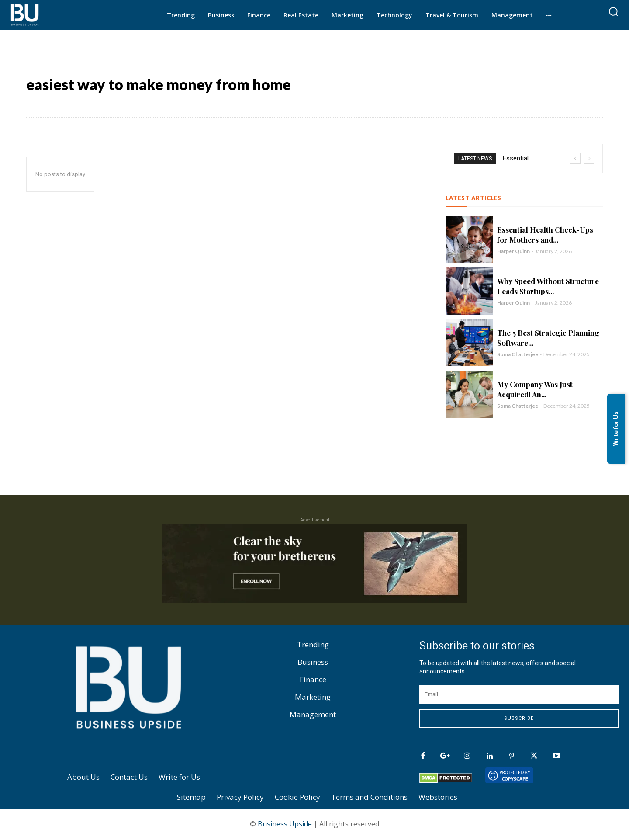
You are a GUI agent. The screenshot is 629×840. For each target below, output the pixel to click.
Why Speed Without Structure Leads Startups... (548, 287)
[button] (613, 11)
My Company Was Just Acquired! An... (535, 390)
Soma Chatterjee (518, 356)
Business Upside (285, 825)
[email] (519, 696)
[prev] (575, 160)
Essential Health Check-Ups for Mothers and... (545, 236)
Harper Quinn (513, 252)
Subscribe (519, 720)
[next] (589, 160)
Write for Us (616, 429)
